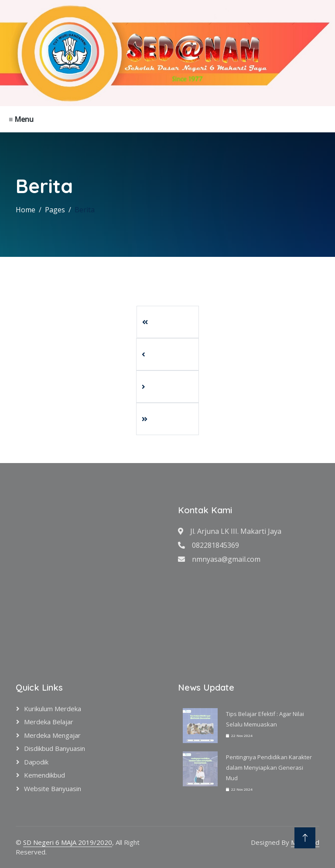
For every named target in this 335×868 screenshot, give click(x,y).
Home (26, 210)
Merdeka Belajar (49, 722)
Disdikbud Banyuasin (55, 748)
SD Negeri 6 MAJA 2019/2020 (68, 842)
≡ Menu (21, 119)
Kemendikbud (44, 775)
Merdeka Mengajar (52, 735)
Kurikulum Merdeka (53, 709)
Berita (85, 210)
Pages (55, 210)
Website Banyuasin (53, 788)
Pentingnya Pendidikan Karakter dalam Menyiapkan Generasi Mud (269, 768)
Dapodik (36, 762)
